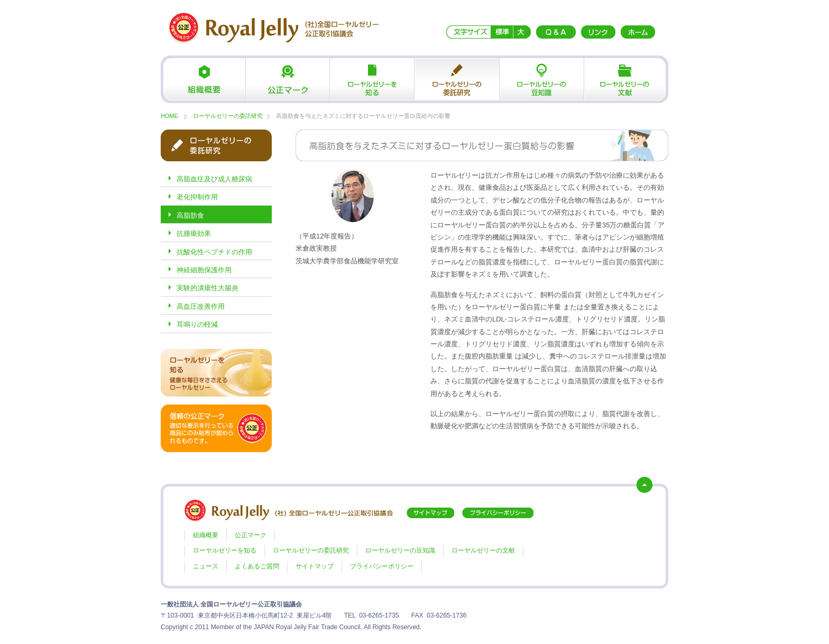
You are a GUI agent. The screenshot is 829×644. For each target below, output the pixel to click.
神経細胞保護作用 (204, 270)
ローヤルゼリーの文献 (626, 79)
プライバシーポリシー (382, 566)
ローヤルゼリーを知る (372, 79)
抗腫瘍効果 (194, 233)
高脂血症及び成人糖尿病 (214, 179)
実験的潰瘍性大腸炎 (208, 288)
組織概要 (203, 79)
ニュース (206, 566)
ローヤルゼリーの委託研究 (457, 79)
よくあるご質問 (257, 566)
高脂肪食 (190, 215)
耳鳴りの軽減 (197, 324)
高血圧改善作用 (201, 306)
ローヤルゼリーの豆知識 (541, 79)
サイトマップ (315, 566)
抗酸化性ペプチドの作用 (214, 252)
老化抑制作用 (197, 197)
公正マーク (288, 79)
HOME (169, 116)
